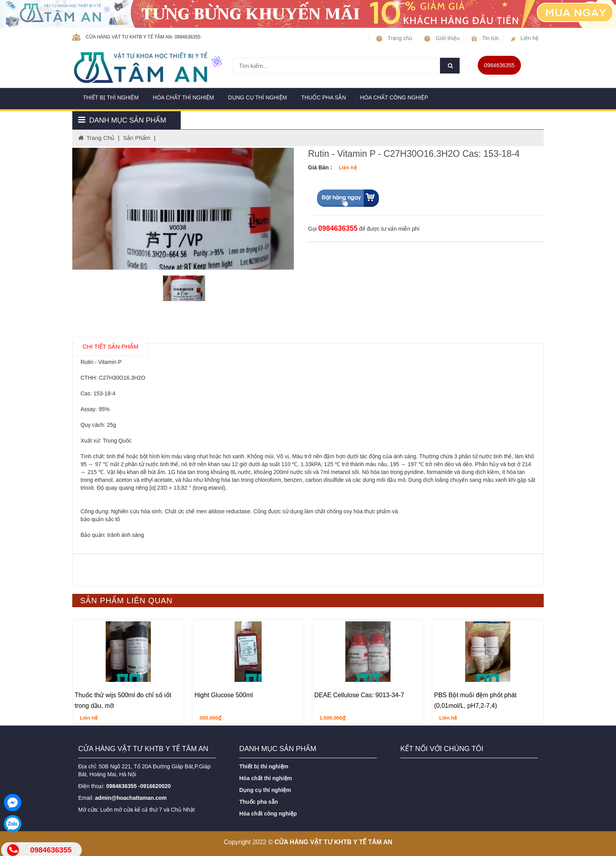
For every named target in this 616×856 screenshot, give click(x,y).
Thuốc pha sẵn (323, 97)
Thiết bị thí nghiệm (111, 97)
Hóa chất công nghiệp (394, 97)
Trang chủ (394, 38)
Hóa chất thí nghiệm (183, 97)
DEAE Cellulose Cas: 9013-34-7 (359, 695)
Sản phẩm (137, 138)
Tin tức (485, 38)
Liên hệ (525, 38)
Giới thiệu (442, 38)
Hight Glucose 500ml (224, 695)
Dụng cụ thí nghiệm (258, 97)
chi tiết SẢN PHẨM (110, 346)
